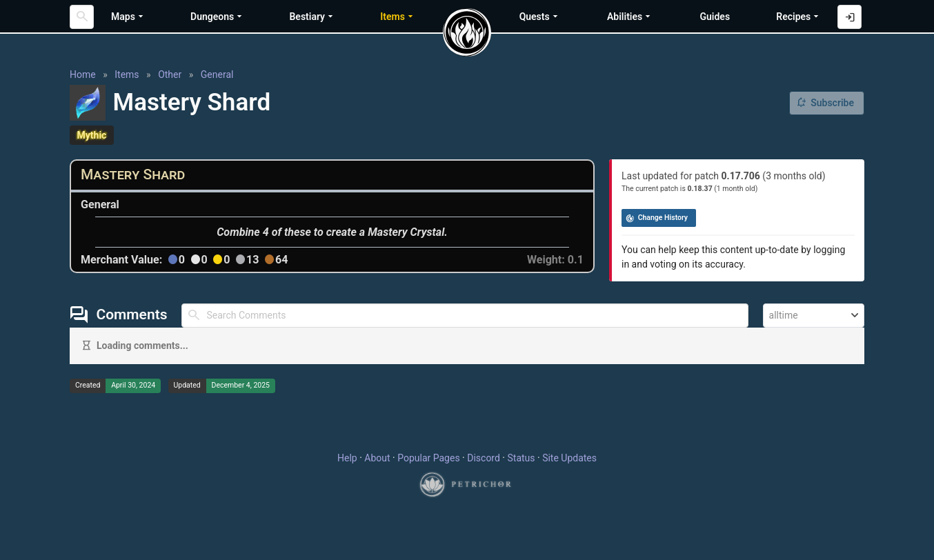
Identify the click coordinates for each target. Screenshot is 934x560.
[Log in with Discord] (849, 17)
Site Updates (569, 458)
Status (521, 458)
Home (83, 74)
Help (347, 458)
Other (170, 74)
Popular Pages (428, 458)
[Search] (82, 17)
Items (127, 74)
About (377, 458)
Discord (484, 458)
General (217, 74)
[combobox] (814, 316)
